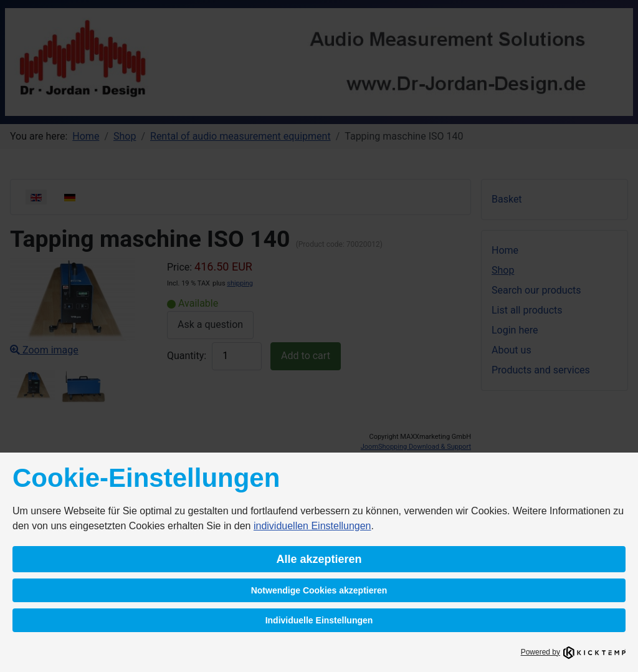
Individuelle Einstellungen (319, 620)
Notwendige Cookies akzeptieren (319, 590)
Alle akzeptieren (319, 559)
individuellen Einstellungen (312, 526)
